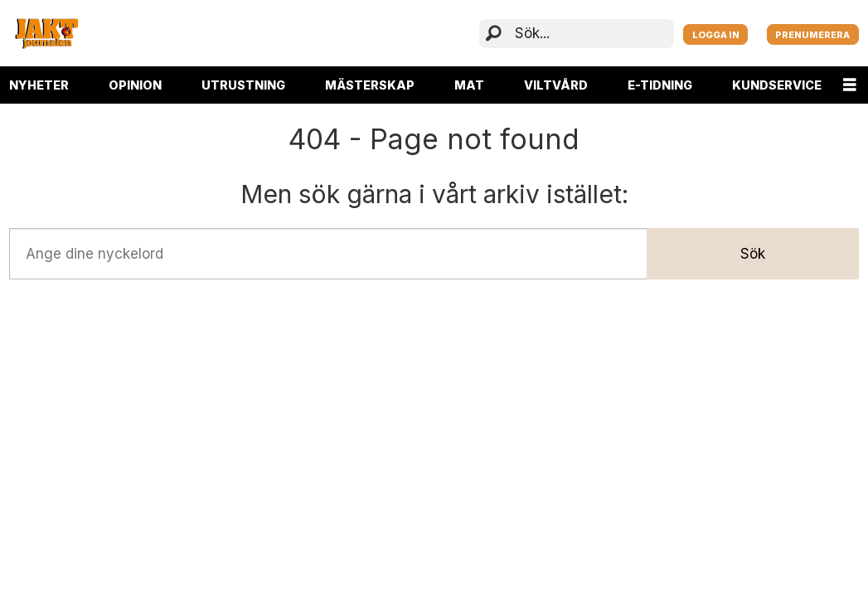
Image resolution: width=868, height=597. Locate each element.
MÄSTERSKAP (370, 85)
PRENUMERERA (812, 35)
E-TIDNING (660, 85)
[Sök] (494, 34)
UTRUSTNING (243, 85)
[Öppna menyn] (850, 85)
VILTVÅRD (556, 85)
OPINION (135, 85)
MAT (469, 85)
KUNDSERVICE (777, 85)
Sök (753, 254)
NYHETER (39, 85)
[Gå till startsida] (46, 33)
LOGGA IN (716, 35)
